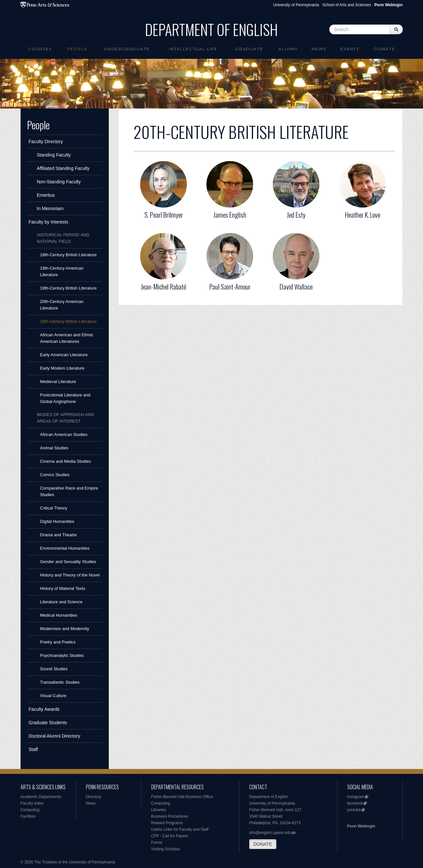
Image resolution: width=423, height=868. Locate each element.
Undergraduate (127, 49)
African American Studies (64, 434)
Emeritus (46, 195)
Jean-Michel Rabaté (163, 286)
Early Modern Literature (62, 368)
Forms (157, 843)
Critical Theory (54, 508)
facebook (355, 803)
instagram (356, 797)
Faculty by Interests (49, 222)
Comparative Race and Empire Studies (69, 491)
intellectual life (193, 49)
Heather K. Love (363, 215)
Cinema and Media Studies (66, 461)
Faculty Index (32, 803)
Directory (94, 797)
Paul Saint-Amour (230, 286)
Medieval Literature (58, 382)
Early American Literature (64, 355)
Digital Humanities (57, 521)
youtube (354, 810)
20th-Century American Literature (62, 305)
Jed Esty (296, 215)
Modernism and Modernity (65, 629)
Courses (40, 49)
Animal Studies (54, 448)
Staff (33, 749)
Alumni (288, 49)
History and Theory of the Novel (70, 575)
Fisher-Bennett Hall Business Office (182, 797)
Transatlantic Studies (60, 682)
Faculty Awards (44, 709)
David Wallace (296, 286)
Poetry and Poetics (58, 642)
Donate (385, 49)
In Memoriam (50, 209)
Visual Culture (53, 696)
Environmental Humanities (65, 548)
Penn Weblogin (361, 826)
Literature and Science (61, 602)
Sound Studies (54, 669)
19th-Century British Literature (68, 288)
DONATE (263, 844)
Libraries (159, 810)
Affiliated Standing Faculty (63, 168)
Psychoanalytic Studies (62, 655)
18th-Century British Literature (68, 255)
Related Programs (167, 823)
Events (350, 49)
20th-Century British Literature (68, 321)
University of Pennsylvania (296, 5)
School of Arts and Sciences (347, 5)
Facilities (28, 816)
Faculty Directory (46, 142)
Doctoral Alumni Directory (55, 736)
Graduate (249, 49)
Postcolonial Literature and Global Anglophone (65, 398)
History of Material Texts (63, 588)
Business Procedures (170, 816)
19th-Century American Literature (62, 271)
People (77, 49)
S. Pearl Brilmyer (164, 215)
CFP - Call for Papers (170, 836)
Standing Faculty (54, 155)
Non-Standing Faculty (59, 182)
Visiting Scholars (166, 849)
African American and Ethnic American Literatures (67, 338)
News (319, 49)
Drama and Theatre (59, 535)
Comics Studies (55, 475)
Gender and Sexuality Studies (68, 562)
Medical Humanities (59, 615)
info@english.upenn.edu (270, 833)
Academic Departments (41, 797)
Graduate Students (48, 723)
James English (230, 215)
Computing (30, 810)
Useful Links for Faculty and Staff (180, 829)
